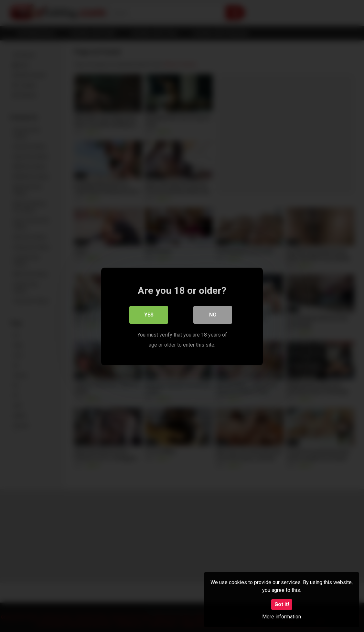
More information (282, 617)
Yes (149, 314)
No (213, 314)
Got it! (282, 604)
